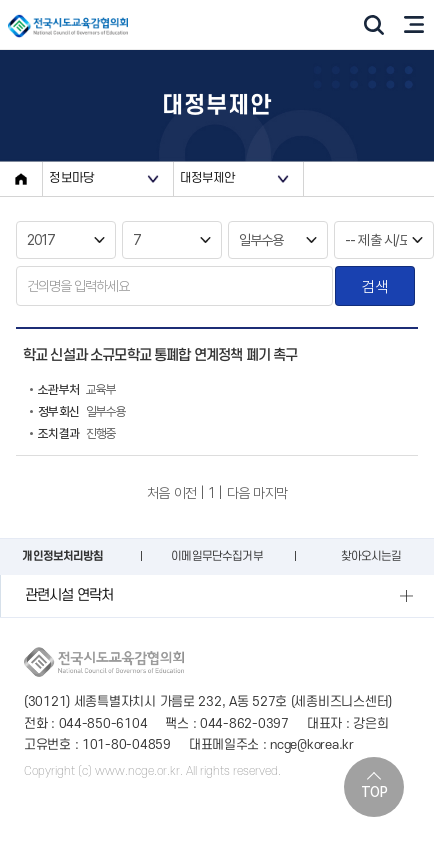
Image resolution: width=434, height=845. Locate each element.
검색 (374, 286)
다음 (238, 493)
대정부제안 (208, 178)
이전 (185, 493)
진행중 (73, 434)
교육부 (73, 390)
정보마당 (71, 178)
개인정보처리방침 (62, 556)
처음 (158, 493)
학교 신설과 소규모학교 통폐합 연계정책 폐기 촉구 (160, 355)
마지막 (269, 493)
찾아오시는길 (371, 556)
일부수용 (78, 412)
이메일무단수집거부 (216, 556)
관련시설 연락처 (69, 595)
